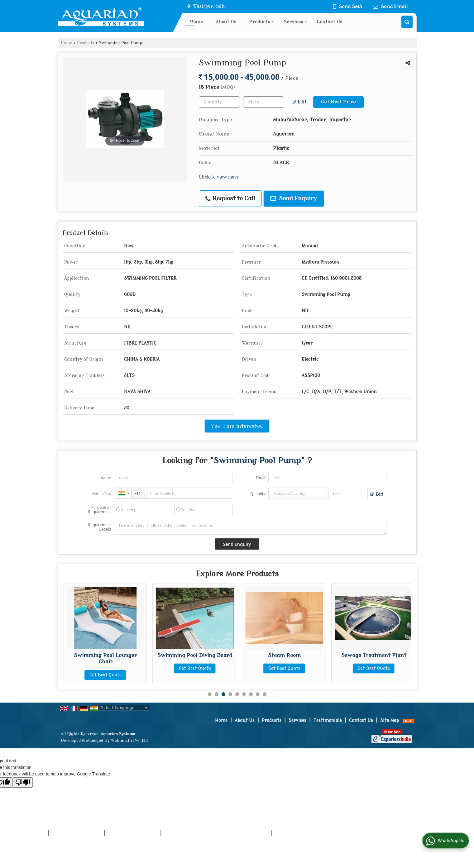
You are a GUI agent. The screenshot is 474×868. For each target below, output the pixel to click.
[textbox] (264, 102)
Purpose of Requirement (100, 510)
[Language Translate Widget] (124, 708)
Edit (299, 102)
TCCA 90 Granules (105, 655)
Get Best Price (338, 102)
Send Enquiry (294, 199)
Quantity (258, 494)
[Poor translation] (23, 782)
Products (262, 22)
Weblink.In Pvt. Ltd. (130, 741)
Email (261, 478)
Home (196, 22)
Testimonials (328, 720)
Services (296, 22)
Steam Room (374, 655)
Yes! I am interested (237, 426)
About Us (226, 22)
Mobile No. (101, 494)
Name (106, 478)
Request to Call (230, 199)
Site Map (390, 720)
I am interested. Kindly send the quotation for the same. (250, 527)
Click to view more (219, 177)
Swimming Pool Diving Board (284, 655)
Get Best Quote (105, 668)
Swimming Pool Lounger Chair (195, 658)
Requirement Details (100, 527)
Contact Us (329, 22)
